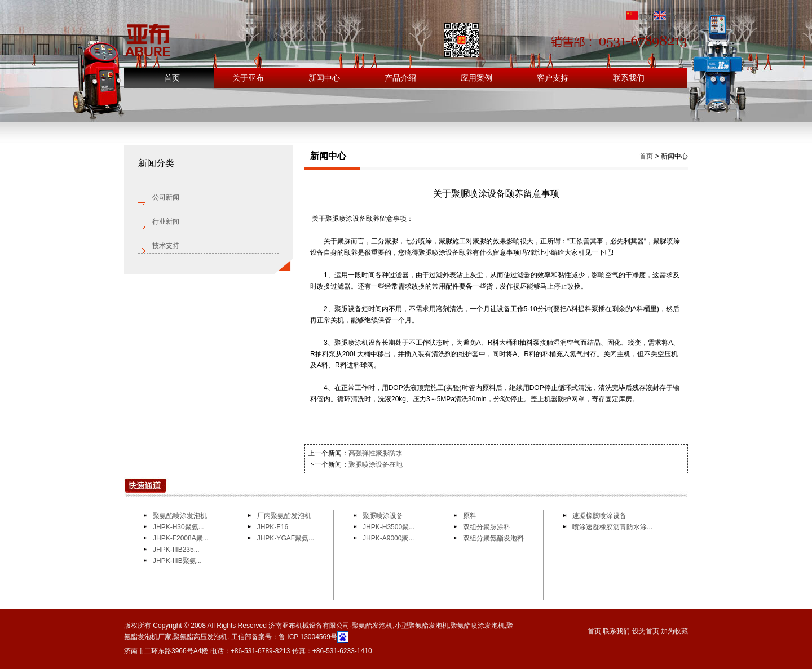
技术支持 (166, 246)
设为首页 (646, 631)
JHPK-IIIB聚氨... (177, 561)
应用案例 (476, 78)
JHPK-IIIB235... (176, 550)
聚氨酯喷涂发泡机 (180, 516)
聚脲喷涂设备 (384, 516)
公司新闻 (166, 197)
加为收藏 (674, 631)
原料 (470, 516)
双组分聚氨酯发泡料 (493, 538)
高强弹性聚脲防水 (376, 453)
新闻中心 (324, 78)
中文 (639, 17)
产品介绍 (400, 78)
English (671, 17)
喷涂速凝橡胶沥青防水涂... (612, 527)
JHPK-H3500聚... (389, 527)
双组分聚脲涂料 (487, 527)
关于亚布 (248, 78)
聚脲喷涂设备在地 (376, 464)
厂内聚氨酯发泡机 (284, 516)
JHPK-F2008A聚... (181, 538)
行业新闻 (166, 221)
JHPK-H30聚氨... (178, 527)
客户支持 (553, 78)
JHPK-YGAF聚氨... (286, 538)
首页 (172, 78)
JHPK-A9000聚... (388, 538)
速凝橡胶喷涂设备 (599, 516)
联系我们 (629, 78)
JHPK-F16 (273, 527)
